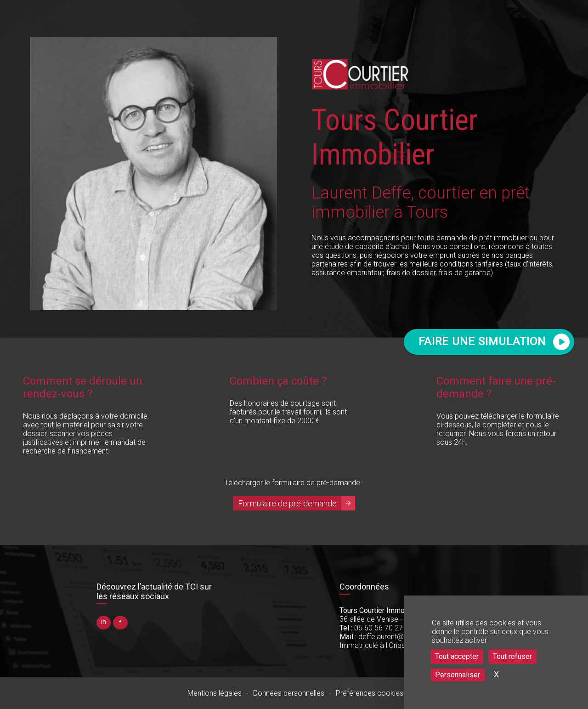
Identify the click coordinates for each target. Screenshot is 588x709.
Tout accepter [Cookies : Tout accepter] (457, 656)
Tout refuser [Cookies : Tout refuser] (512, 656)
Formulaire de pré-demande (287, 503)
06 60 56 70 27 (371, 628)
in (104, 622)
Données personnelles (289, 693)
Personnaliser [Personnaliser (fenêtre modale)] (458, 675)
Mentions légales (215, 693)
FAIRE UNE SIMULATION (482, 341)
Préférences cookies (370, 693)
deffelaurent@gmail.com (389, 637)
